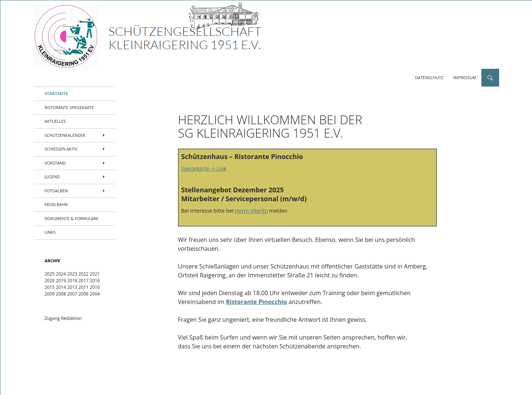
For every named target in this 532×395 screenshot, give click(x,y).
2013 (72, 287)
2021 (95, 274)
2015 (50, 287)
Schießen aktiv (61, 149)
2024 (61, 274)
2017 (83, 281)
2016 (95, 281)
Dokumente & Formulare (72, 218)
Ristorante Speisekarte (69, 107)
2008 (61, 294)
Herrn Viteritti (251, 211)
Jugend (52, 177)
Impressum (465, 77)
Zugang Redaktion (63, 318)
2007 (72, 294)
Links (50, 232)
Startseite (57, 93)
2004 (95, 294)
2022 (83, 274)
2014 (61, 287)
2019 (61, 281)
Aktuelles (55, 121)
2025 (50, 274)
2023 (72, 274)
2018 (72, 281)
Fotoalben (56, 191)
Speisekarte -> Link (204, 168)
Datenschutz (429, 77)
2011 (83, 287)
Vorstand (55, 163)
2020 (50, 281)
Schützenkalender (65, 135)
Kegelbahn (56, 204)
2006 (83, 294)
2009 (50, 294)
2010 (95, 287)
